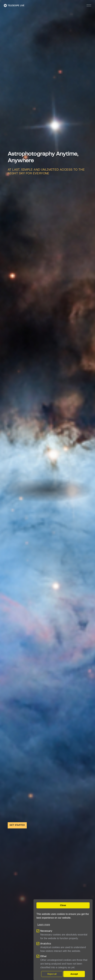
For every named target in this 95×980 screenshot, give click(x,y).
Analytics (46, 944)
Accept (74, 974)
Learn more (44, 925)
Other (44, 956)
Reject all (52, 974)
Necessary (46, 931)
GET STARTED (17, 825)
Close (63, 905)
